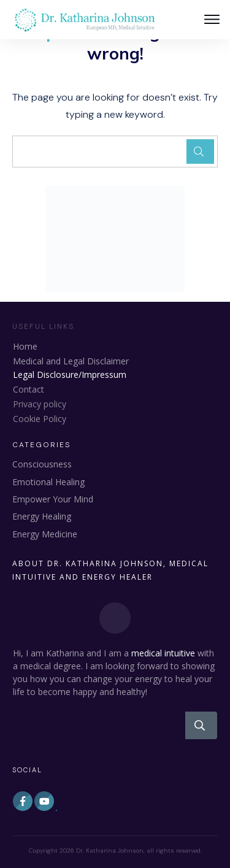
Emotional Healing (48, 482)
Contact (29, 389)
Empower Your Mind (53, 499)
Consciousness (42, 464)
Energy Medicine (45, 534)
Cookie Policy (40, 419)
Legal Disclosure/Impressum (70, 374)
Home (25, 346)
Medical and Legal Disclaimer (71, 361)
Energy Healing (42, 516)
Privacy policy (40, 404)
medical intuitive (163, 653)
